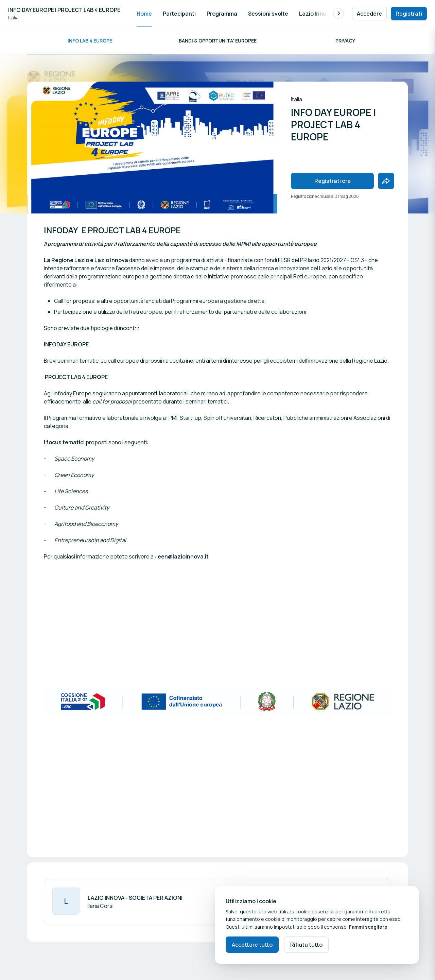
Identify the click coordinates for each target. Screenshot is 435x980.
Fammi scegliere (368, 927)
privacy (345, 41)
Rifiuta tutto (306, 945)
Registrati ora (333, 181)
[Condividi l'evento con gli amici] (386, 181)
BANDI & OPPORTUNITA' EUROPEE (218, 41)
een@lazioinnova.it (183, 556)
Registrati (409, 14)
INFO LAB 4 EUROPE (90, 41)
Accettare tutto (252, 945)
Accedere (369, 14)
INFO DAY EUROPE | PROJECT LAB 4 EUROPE (64, 10)
